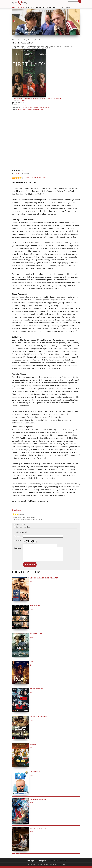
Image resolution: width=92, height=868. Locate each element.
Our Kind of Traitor (37, 689)
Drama (37, 98)
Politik (38, 110)
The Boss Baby (35, 772)
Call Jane (33, 744)
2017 (31, 638)
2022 (23, 100)
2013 (31, 720)
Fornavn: (17, 536)
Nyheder (30, 7)
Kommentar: (18, 548)
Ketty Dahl (17, 174)
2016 (31, 693)
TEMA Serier (58, 98)
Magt (24, 110)
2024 (32, 665)
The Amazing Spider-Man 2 (39, 799)
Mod (42, 110)
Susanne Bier (23, 106)
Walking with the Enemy (38, 717)
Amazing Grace (35, 606)
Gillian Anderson (44, 108)
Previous (14, 21)
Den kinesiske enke (36, 634)
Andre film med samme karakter (36, 178)
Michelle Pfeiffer (33, 108)
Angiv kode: (18, 541)
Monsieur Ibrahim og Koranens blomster (44, 578)
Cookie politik (52, 861)
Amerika (20, 110)
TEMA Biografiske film (46, 98)
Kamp (34, 110)
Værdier (29, 110)
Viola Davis (24, 108)
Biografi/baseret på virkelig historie (23, 98)
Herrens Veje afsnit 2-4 (38, 828)
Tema (49, 7)
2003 (32, 582)
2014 (31, 803)
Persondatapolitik (62, 861)
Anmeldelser (18, 7)
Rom (31, 661)
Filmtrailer (65, 7)
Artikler (40, 7)
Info (55, 7)
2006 (32, 609)
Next (78, 21)
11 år (18, 104)
